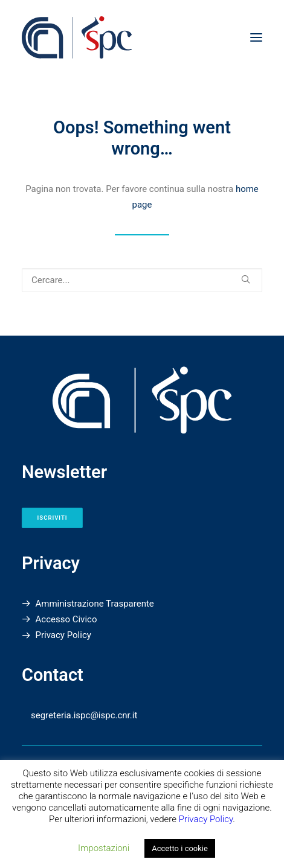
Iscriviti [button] (53, 518)
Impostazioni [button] (104, 848)
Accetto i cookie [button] (180, 848)
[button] (256, 37)
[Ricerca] (142, 280)
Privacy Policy (63, 635)
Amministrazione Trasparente (95, 604)
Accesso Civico (66, 619)
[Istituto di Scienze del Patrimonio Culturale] (142, 37)
